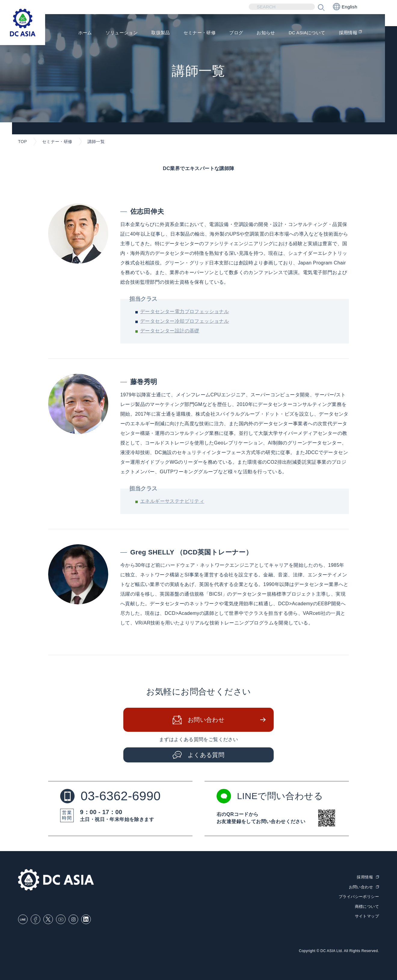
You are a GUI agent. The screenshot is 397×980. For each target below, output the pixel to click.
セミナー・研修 (192, 33)
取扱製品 (152, 33)
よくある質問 (206, 755)
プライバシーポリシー (359, 897)
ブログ (230, 33)
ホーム (73, 33)
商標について (367, 907)
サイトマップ (367, 916)
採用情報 (347, 33)
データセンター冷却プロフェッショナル (185, 321)
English (345, 7)
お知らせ (261, 33)
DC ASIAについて (304, 33)
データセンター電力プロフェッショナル (185, 311)
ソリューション (111, 33)
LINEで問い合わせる (270, 796)
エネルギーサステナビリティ (172, 501)
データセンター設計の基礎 (170, 331)
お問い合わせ (206, 720)
